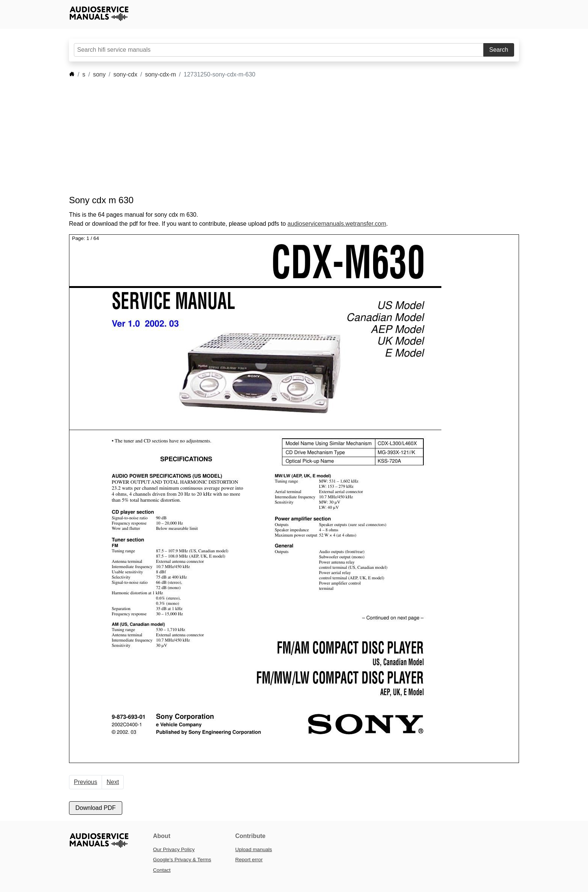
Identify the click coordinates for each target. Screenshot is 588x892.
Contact (162, 870)
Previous (85, 782)
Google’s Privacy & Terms (182, 860)
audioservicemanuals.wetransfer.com (337, 224)
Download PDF (96, 808)
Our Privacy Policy (174, 849)
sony (99, 74)
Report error (249, 860)
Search (499, 50)
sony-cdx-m (161, 74)
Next (113, 782)
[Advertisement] (283, 137)
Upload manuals (253, 849)
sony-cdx (125, 74)
